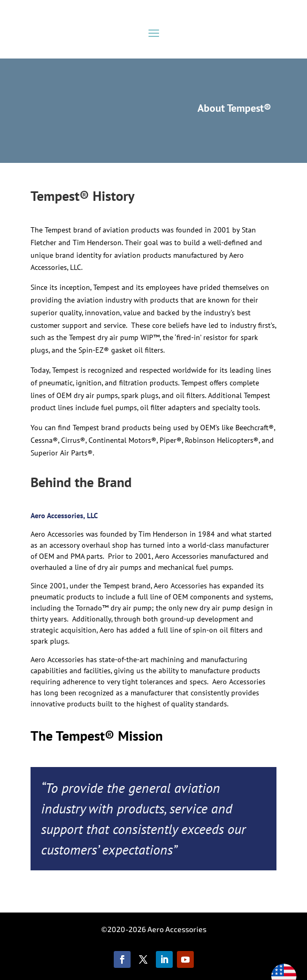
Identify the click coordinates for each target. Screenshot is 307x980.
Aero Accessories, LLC (64, 516)
